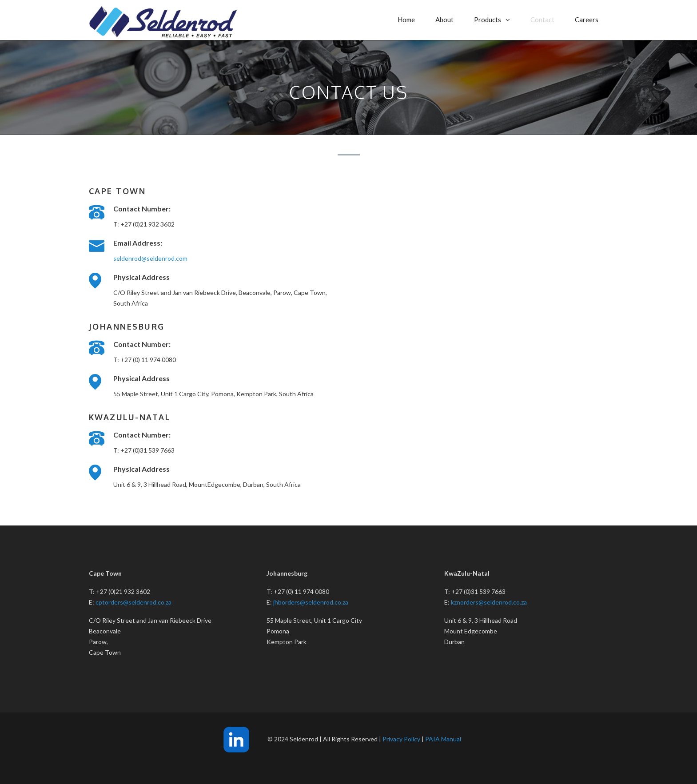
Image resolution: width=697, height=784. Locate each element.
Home (406, 20)
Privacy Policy (401, 739)
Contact (542, 20)
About (444, 20)
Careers (587, 20)
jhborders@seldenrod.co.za (311, 602)
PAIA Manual (443, 739)
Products (488, 20)
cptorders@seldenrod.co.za (133, 602)
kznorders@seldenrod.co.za (489, 602)
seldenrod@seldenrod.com (150, 258)
